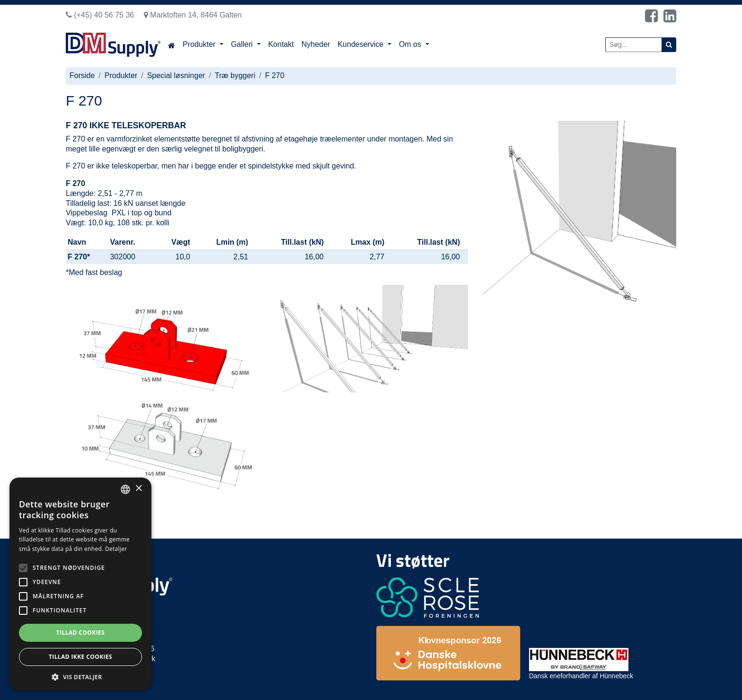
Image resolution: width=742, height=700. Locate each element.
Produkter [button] (200, 44)
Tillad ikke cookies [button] (80, 657)
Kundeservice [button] (361, 44)
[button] (80, 677)
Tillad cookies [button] (80, 633)
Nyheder (316, 44)
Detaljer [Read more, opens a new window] (116, 549)
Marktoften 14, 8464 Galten (193, 15)
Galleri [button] (243, 44)
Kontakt (281, 44)
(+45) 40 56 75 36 (100, 15)
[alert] (80, 584)
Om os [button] (411, 44)
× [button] (138, 489)
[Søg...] (634, 45)
